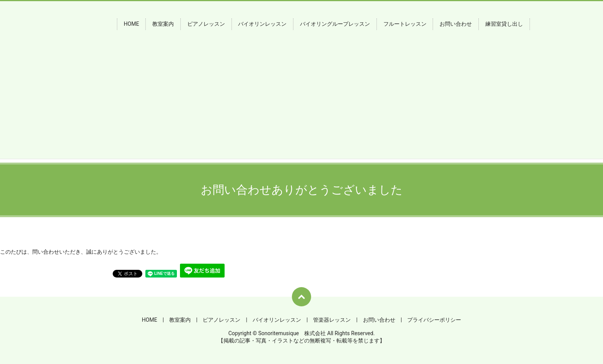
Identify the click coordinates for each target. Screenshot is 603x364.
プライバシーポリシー (434, 320)
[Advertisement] (301, 105)
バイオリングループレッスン (335, 24)
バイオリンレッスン (262, 24)
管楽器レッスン (332, 320)
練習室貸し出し (504, 24)
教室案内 (163, 24)
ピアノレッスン (206, 24)
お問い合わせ (456, 24)
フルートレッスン (405, 24)
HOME (132, 24)
